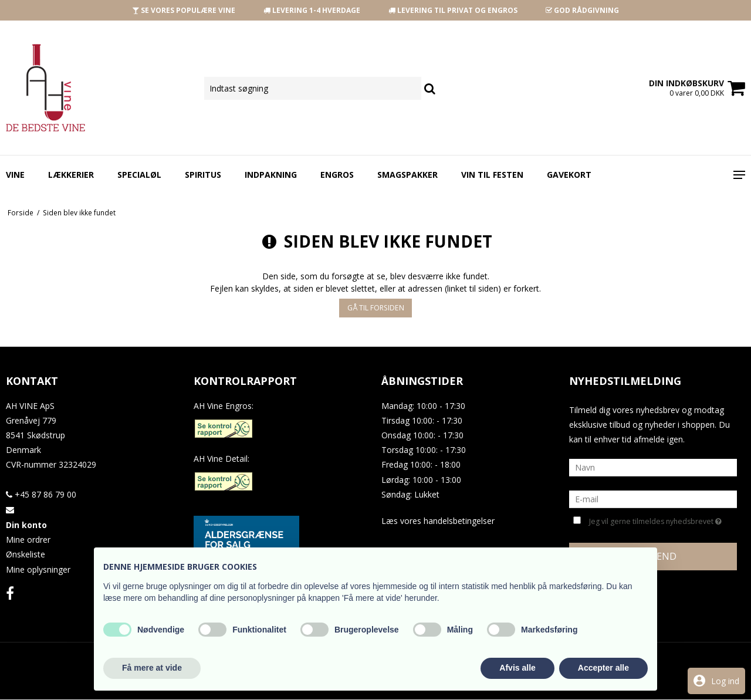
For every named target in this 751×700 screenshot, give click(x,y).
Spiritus (203, 175)
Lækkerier (71, 175)
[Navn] (653, 467)
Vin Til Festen (492, 175)
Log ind (725, 681)
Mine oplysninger (38, 569)
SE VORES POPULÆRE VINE (184, 10)
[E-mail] (653, 498)
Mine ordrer (28, 540)
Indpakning (271, 175)
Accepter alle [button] (603, 668)
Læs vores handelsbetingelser (438, 521)
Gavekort (569, 175)
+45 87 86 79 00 (41, 494)
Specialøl (139, 175)
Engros (337, 175)
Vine (15, 175)
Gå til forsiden (376, 308)
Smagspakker (407, 175)
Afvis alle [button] (517, 668)
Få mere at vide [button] (152, 668)
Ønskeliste (26, 554)
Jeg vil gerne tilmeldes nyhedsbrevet (655, 520)
